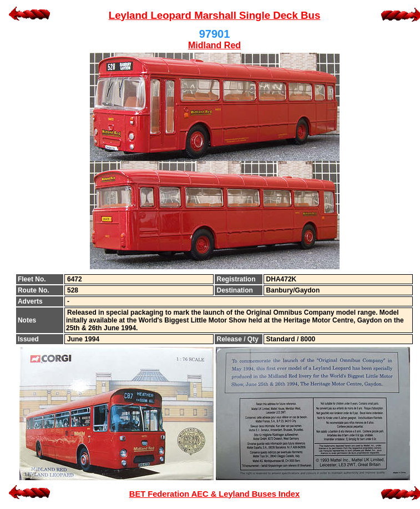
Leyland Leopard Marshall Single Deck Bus (215, 15)
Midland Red (214, 45)
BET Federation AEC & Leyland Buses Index (214, 494)
